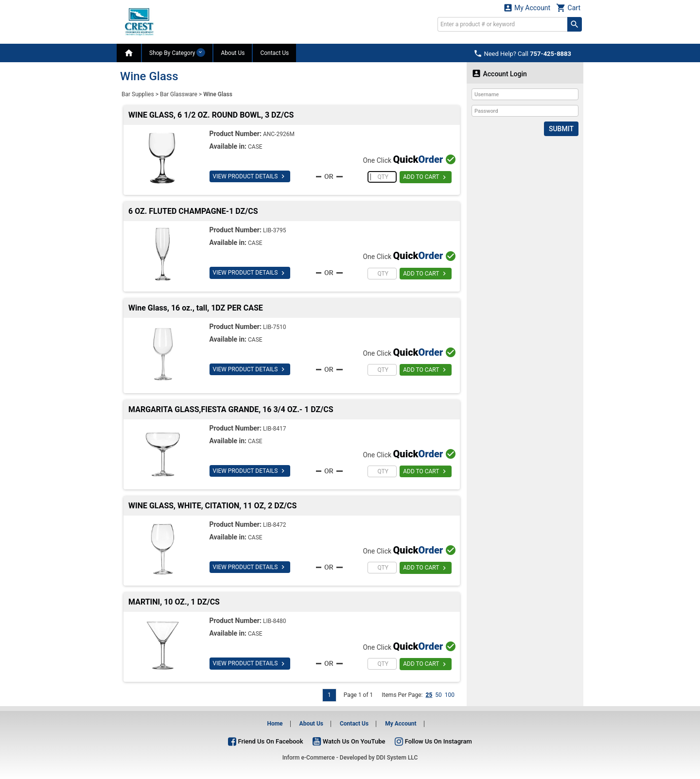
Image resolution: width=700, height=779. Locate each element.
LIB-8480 (275, 621)
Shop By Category (177, 52)
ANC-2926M (279, 134)
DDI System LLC (397, 758)
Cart (568, 8)
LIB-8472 (275, 525)
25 (429, 695)
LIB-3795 (275, 230)
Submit (561, 129)
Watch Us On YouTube (349, 741)
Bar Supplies (138, 94)
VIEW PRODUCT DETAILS (250, 176)
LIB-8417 (275, 429)
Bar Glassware (179, 94)
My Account (527, 8)
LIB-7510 (275, 327)
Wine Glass (218, 94)
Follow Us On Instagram (433, 741)
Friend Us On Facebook (265, 741)
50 (438, 695)
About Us (233, 53)
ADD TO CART (426, 177)
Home (275, 724)
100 (450, 695)
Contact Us (274, 53)
